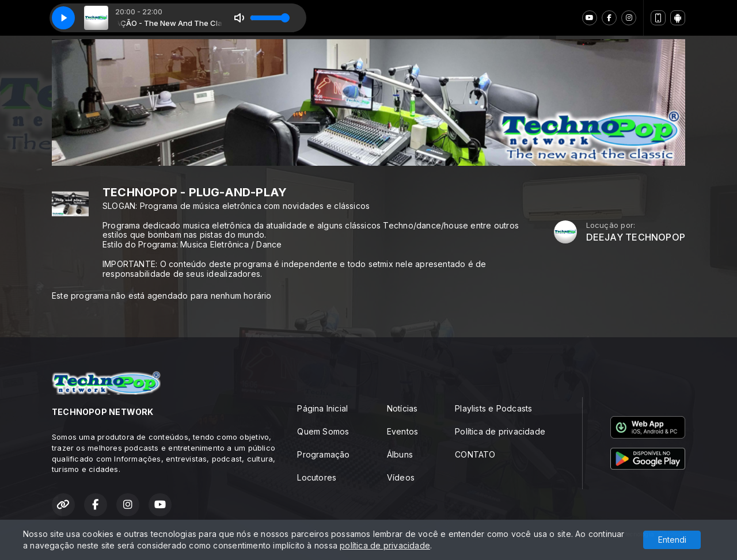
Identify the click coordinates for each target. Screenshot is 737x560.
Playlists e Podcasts (493, 408)
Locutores (317, 477)
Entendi (672, 540)
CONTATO (475, 454)
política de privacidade (385, 545)
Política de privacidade (500, 431)
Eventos (402, 431)
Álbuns (400, 454)
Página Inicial (322, 408)
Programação (323, 454)
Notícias (402, 408)
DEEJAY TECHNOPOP (636, 237)
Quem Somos (323, 431)
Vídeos (401, 477)
